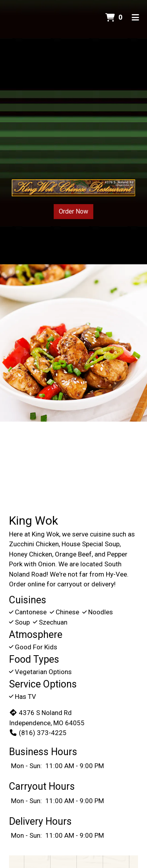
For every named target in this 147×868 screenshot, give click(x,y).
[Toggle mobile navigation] (135, 18)
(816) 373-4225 (38, 733)
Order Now (73, 211)
